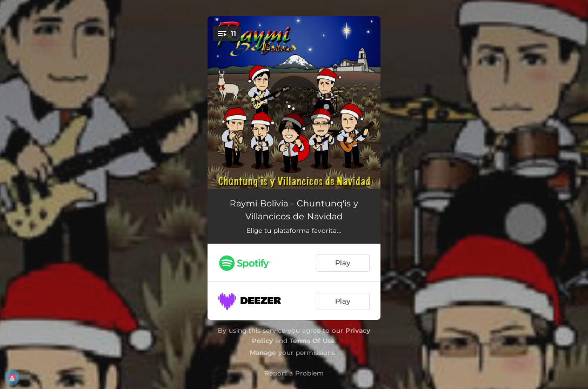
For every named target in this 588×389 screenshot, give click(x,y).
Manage (263, 353)
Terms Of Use (312, 341)
